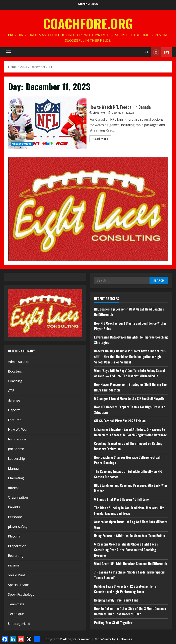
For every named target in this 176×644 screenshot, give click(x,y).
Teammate (16, 604)
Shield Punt (17, 575)
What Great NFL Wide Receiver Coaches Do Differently (131, 564)
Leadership (16, 459)
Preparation (17, 546)
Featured (15, 420)
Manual (14, 468)
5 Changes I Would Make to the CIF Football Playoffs (129, 399)
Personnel (16, 517)
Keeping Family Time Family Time (116, 600)
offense (14, 488)
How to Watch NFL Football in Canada (47, 123)
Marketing (16, 478)
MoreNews (103, 639)
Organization (18, 497)
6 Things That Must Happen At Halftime (121, 499)
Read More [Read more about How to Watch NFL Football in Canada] (102, 139)
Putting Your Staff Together (113, 623)
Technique (16, 614)
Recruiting (16, 556)
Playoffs (14, 536)
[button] (8, 52)
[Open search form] (147, 52)
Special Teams (19, 585)
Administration (19, 362)
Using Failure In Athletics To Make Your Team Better (130, 536)
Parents (14, 507)
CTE (11, 391)
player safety (18, 527)
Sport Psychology (21, 594)
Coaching (15, 381)
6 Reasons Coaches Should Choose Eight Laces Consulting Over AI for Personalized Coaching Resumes (126, 550)
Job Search (16, 449)
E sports (14, 410)
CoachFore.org (88, 23)
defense (14, 400)
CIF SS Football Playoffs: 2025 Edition (120, 421)
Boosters (15, 371)
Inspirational (18, 439)
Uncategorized (22, 144)
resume (14, 565)
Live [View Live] (160, 52)
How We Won (18, 430)
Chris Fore (99, 113)
